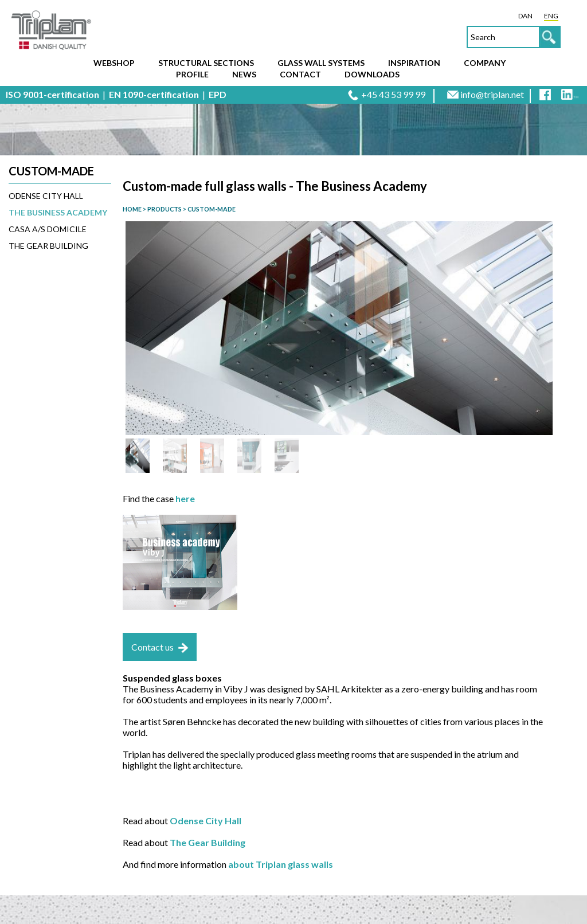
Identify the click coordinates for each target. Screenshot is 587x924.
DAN (525, 16)
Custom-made (51, 171)
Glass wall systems (321, 63)
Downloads (372, 74)
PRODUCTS (164, 209)
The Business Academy (58, 212)
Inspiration (414, 63)
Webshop (114, 63)
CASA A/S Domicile (48, 229)
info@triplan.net (492, 94)
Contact (300, 74)
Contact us (152, 647)
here (185, 498)
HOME (132, 209)
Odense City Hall (46, 196)
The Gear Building (48, 246)
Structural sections (206, 63)
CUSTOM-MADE (211, 209)
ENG (551, 16)
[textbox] (514, 37)
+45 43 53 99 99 (393, 94)
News (244, 74)
